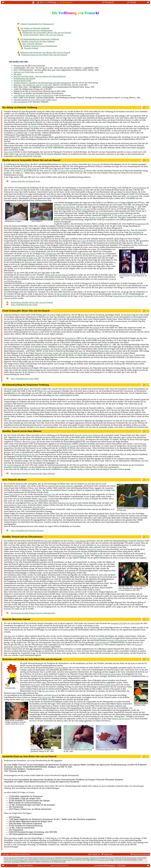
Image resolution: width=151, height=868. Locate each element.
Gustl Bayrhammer (76, 171)
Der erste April (85, 209)
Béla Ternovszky (94, 164)
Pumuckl (55, 695)
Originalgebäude (78, 556)
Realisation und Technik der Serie (44, 52)
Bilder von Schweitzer (130, 196)
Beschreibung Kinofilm (30, 302)
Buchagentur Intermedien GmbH (61, 860)
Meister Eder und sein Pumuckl (57, 275)
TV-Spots (62, 171)
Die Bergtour (70, 349)
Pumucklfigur (25, 164)
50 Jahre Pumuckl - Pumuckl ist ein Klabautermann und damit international (42, 83)
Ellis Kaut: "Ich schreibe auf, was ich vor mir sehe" (33, 85)
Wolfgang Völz (49, 494)
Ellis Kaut (29, 118)
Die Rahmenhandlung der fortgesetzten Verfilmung (38, 39)
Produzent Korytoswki (66, 503)
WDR (63, 862)
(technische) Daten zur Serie (43, 55)
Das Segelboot (56, 349)
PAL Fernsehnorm (20, 102)
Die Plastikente (83, 353)
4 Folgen (32, 277)
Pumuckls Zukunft (30, 48)
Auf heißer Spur (31, 258)
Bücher (27, 389)
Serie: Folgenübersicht (25, 531)
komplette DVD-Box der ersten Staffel (126, 623)
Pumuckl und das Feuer (124, 355)
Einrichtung (92, 338)
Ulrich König (33, 126)
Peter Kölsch (111, 133)
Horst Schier (31, 442)
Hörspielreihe (12, 389)
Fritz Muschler (39, 507)
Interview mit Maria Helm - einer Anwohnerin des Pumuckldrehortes (40, 76)
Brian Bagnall (16, 862)
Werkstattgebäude (53, 143)
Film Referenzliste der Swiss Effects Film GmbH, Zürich (35, 100)
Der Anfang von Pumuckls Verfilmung (33, 28)
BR (109, 858)
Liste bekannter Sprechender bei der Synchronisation (34, 95)
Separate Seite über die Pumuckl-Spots (23, 181)
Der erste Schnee (48, 691)
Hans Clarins (26, 699)
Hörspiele (28, 262)
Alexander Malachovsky (55, 146)
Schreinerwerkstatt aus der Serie (27, 454)
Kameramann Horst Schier (93, 505)
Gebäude (96, 328)
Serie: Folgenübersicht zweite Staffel (23, 379)
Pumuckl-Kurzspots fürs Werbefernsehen (35, 30)
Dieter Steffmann (63, 294)
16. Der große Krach (119, 215)
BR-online (18, 74)
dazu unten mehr (37, 245)
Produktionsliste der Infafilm (24, 78)
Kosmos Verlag (104, 860)
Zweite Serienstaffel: (42, 35)
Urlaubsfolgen (51, 254)
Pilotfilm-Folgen (95, 217)
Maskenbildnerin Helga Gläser (15, 505)
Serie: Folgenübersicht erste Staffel (22, 305)
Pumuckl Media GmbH (22, 81)
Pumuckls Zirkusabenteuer (117, 640)
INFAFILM (133, 858)
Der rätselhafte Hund (14, 258)
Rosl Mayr (40, 256)
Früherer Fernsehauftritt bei (35, 24)
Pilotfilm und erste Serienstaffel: (45, 33)
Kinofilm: (37, 41)
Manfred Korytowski (101, 126)
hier (98, 294)
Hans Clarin (8, 152)
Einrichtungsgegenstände (108, 213)
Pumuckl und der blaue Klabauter (88, 435)
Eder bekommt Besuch (87, 254)
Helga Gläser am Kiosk (108, 351)
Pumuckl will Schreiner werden (46, 353)
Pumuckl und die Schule (121, 719)
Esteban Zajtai (110, 685)
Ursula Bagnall (80, 541)
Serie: (31, 44)
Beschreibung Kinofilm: (31, 473)
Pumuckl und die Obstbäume (39, 349)
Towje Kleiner (15, 494)
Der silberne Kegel (66, 353)
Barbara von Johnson (70, 164)
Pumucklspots (141, 224)
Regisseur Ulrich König (27, 169)
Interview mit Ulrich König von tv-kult (28, 72)
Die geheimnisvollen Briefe (64, 207)
